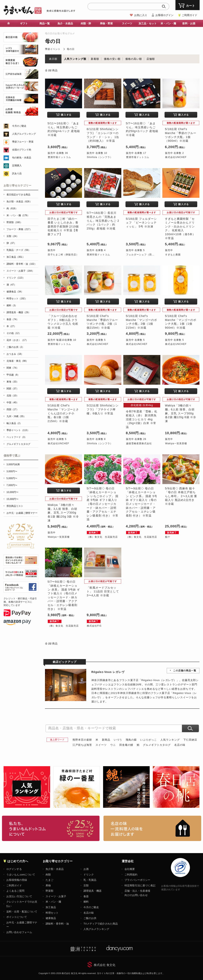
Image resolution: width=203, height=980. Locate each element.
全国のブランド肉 (22, 150)
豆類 (86, 885)
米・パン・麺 (168, 23)
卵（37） (11, 243)
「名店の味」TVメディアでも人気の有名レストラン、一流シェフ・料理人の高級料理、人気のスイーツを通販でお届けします (152, 828)
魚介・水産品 (65, 23)
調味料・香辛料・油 (57, 924)
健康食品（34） (15, 292)
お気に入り (141, 15)
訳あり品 (17, 173)
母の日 (71, 49)
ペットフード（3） (17, 437)
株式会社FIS (94, 626)
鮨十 (168, 537)
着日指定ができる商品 (18, 195)
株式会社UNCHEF (176, 157)
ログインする (14, 869)
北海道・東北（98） (17, 361)
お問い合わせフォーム (19, 932)
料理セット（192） (17, 299)
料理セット (52, 913)
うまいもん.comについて (21, 875)
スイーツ (127, 23)
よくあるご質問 (15, 891)
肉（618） (12, 208)
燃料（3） (12, 305)
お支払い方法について (19, 896)
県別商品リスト (15, 506)
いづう (118, 740)
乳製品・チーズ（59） (19, 250)
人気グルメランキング (24, 134)
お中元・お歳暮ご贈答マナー (22, 513)
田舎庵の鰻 (126, 745)
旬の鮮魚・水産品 (22, 158)
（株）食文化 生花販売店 (102, 537)
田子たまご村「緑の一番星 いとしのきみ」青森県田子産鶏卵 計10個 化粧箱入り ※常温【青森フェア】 (63, 226)
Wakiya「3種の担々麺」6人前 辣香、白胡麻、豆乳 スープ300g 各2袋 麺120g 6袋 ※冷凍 (180, 413)
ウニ (113, 745)
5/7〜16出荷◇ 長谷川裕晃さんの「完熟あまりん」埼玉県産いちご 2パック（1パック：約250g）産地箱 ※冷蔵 (103, 221)
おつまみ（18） (15, 354)
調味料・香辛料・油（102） (22, 264)
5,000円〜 (12, 478)
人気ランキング (170, 740)
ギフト (24, 23)
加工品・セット (148, 23)
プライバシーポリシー (137, 880)
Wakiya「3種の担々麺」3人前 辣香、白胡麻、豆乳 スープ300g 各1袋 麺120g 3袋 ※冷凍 (63, 513)
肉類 (48, 875)
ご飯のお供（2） (16, 347)
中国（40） (13, 402)
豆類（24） (13, 236)
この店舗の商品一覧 (185, 671)
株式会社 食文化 (105, 965)
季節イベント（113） (18, 430)
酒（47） (11, 285)
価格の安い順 (112, 59)
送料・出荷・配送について (22, 912)
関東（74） (13, 368)
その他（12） (14, 333)
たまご (49, 880)
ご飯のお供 (90, 918)
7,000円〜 (12, 485)
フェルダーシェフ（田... (140, 255)
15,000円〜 (13, 499)
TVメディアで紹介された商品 (101, 924)
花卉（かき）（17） (17, 340)
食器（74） (13, 319)
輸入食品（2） (14, 423)
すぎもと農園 (173, 255)
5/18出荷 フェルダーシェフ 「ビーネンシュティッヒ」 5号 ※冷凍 (141, 223)
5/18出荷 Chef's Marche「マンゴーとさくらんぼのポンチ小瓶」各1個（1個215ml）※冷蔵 (63, 413)
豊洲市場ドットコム (59, 157)
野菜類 (49, 891)
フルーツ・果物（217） (19, 229)
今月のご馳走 (19, 126)
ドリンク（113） (16, 278)
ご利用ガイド (190, 15)
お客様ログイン (164, 15)
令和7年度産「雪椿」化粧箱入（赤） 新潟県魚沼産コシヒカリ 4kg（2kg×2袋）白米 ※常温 (142, 419)
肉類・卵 (86, 23)
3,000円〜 (12, 471)
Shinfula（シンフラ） (100, 157)
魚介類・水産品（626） (19, 202)
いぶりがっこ (148, 740)
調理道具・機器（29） (19, 312)
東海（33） (13, 382)
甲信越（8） (13, 375)
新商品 (106, 740)
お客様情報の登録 (17, 880)
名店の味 (180, 745)
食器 (86, 896)
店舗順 (151, 59)
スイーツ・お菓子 (56, 896)
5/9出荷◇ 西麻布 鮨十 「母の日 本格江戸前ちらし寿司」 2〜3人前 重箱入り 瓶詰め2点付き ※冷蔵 (181, 496)
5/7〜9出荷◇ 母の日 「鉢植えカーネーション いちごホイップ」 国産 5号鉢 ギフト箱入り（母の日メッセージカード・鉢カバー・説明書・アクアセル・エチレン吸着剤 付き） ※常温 (102, 504)
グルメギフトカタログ (157, 745)
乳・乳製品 (90, 880)
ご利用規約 (131, 875)
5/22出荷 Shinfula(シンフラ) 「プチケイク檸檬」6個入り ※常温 (102, 409)
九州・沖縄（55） (16, 416)
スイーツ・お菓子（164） (20, 271)
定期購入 (17, 166)
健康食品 (51, 918)
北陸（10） (13, 396)
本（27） (11, 326)
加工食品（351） (16, 257)
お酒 (86, 869)
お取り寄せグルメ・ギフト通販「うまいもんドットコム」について (51, 828)
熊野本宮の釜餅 (82, 740)
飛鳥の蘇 (131, 740)
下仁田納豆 (190, 740)
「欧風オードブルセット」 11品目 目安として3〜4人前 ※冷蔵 (103, 591)
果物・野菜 (106, 23)
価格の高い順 (134, 59)
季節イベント (53, 49)
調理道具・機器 (92, 891)
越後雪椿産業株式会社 (139, 443)
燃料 (86, 902)
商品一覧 (45, 23)
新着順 (95, 59)
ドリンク (89, 875)
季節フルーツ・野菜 (23, 142)
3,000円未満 (13, 464)
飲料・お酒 (189, 23)
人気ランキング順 (75, 59)
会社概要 (130, 869)
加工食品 (51, 907)
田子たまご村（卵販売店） (63, 255)
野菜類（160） (14, 222)
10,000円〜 (13, 492)
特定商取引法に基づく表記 (140, 885)
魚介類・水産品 (55, 869)
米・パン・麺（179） (18, 215)
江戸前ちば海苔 (82, 745)
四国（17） (13, 409)
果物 (48, 885)
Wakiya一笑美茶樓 (176, 443)
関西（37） (13, 389)
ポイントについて (17, 917)
